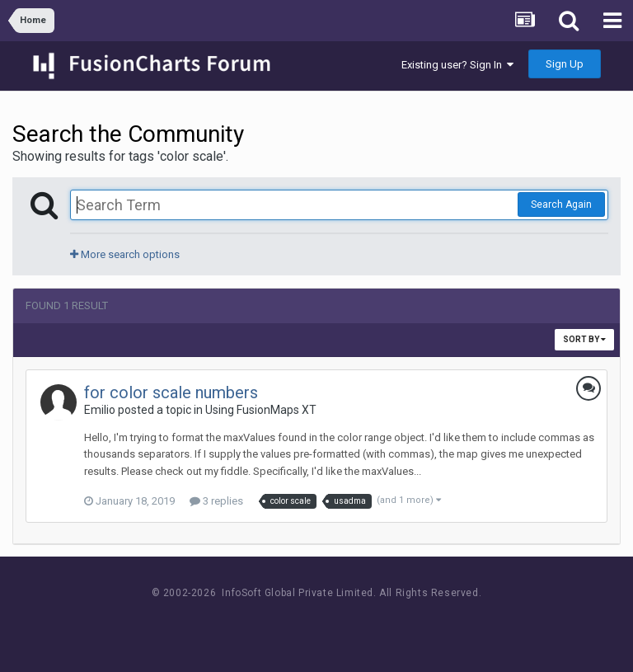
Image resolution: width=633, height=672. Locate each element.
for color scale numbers (171, 392)
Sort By (584, 339)
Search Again (561, 204)
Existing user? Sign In (457, 65)
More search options (125, 254)
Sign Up (565, 64)
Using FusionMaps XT (261, 410)
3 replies (216, 501)
